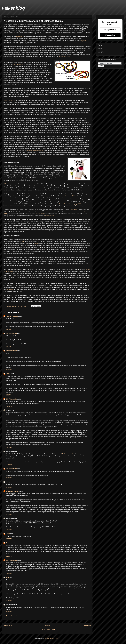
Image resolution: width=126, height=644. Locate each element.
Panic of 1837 (74, 210)
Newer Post (8, 625)
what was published (71, 196)
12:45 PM (9, 465)
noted (36, 244)
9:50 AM (9, 347)
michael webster (11, 351)
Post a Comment (12, 616)
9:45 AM (9, 329)
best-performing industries (35, 150)
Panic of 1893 (39, 214)
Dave (7, 577)
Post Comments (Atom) (51, 638)
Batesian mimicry (18, 65)
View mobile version (47, 630)
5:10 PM (9, 487)
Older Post (87, 625)
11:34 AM (9, 406)
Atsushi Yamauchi (9, 100)
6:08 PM (9, 612)
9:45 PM (9, 601)
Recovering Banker (12, 491)
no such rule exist (64, 57)
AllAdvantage (8, 184)
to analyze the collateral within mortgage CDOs (67, 204)
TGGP (8, 534)
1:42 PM (9, 573)
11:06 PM (9, 539)
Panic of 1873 (50, 216)
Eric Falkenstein (11, 333)
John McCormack (12, 316)
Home (48, 625)
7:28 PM (9, 514)
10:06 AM (9, 370)
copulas (83, 41)
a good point (20, 37)
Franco (8, 374)
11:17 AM (9, 395)
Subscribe (110, 35)
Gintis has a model (68, 454)
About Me (101, 52)
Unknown (9, 543)
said (23, 242)
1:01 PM (9, 478)
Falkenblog (13, 8)
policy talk (10, 289)
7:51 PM (9, 530)
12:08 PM (9, 447)
